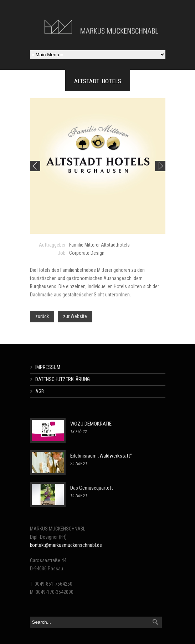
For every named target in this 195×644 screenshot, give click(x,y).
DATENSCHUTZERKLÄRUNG (63, 379)
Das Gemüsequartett (92, 488)
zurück (42, 316)
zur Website (75, 316)
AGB (40, 391)
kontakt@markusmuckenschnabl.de (66, 545)
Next (160, 166)
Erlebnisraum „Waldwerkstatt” (101, 456)
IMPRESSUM (48, 367)
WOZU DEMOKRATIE (91, 424)
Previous (35, 166)
